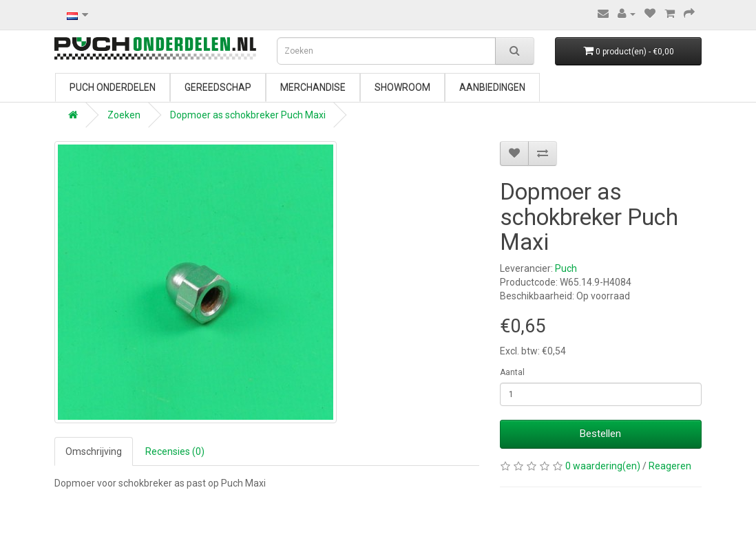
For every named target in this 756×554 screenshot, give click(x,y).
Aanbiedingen (492, 87)
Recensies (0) (175, 451)
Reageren (670, 466)
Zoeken (124, 115)
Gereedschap (218, 87)
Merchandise (313, 87)
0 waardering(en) (603, 466)
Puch (566, 268)
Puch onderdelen (113, 87)
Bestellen (600, 434)
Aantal (512, 372)
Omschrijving (94, 451)
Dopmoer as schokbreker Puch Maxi (248, 115)
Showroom (402, 87)
